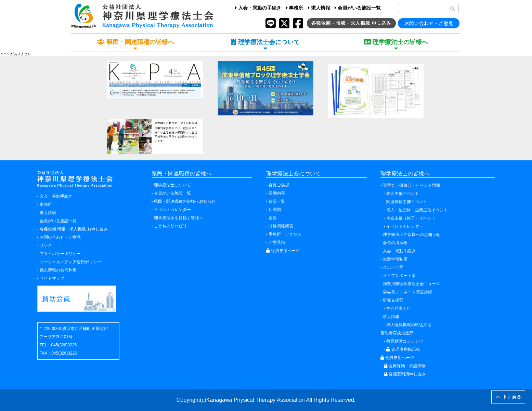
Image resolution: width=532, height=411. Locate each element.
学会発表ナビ (399, 308)
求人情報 (319, 8)
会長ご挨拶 (279, 185)
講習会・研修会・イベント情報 (412, 185)
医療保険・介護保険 (405, 366)
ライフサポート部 (399, 276)
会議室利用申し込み (405, 374)
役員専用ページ (283, 251)
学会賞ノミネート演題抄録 (407, 292)
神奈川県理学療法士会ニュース (412, 284)
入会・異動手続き (56, 196)
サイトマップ (52, 278)
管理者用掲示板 (403, 349)
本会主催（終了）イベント (411, 218)
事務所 (295, 8)
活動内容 (277, 193)
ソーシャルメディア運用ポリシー (70, 262)
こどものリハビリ (170, 226)
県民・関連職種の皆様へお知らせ (185, 201)
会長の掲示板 (395, 243)
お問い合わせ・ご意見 (60, 237)
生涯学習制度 (395, 259)
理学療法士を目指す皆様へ (179, 218)
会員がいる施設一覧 (358, 8)
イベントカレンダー (172, 210)
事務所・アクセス (285, 234)
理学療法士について (172, 185)
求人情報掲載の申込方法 (409, 325)
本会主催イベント (403, 194)
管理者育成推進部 (397, 333)
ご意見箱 (277, 242)
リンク (46, 246)
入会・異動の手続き (258, 8)
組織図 (275, 210)
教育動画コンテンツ (405, 341)
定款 (273, 218)
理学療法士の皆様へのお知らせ (412, 235)
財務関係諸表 (281, 226)
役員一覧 (277, 201)
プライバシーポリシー (60, 254)
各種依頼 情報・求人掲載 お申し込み (74, 229)
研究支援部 (393, 300)
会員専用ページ (397, 358)
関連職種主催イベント (407, 202)
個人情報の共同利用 (58, 270)
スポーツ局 (393, 267)
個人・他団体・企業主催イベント (417, 210)
